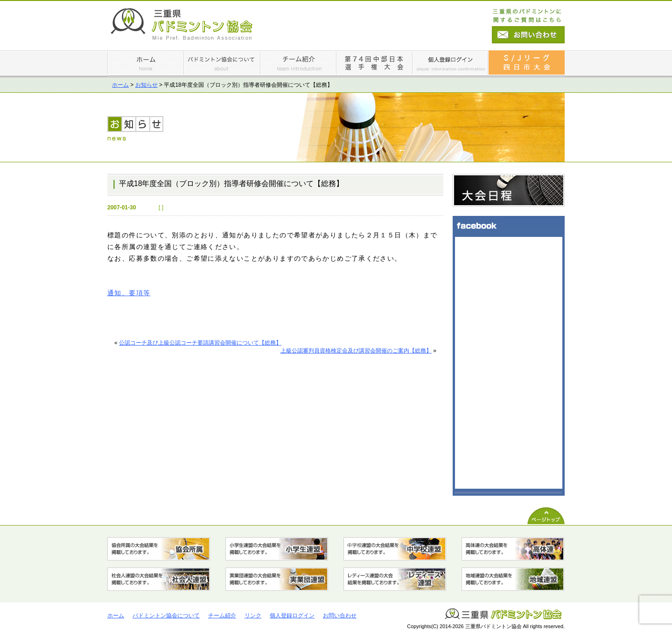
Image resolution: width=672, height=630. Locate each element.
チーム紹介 (222, 616)
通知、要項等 (129, 293)
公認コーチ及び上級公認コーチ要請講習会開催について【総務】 (200, 343)
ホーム (120, 85)
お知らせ (147, 85)
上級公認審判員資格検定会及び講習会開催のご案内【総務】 (356, 351)
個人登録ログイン (292, 616)
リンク (253, 616)
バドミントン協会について (166, 616)
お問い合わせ (340, 616)
